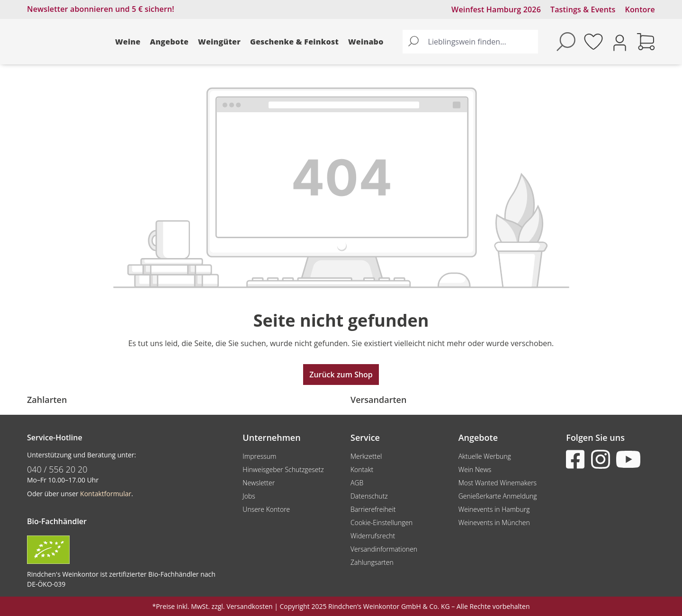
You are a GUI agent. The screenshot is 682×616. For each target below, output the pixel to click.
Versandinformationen (384, 549)
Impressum (259, 456)
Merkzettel (366, 456)
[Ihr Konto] (620, 42)
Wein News (475, 469)
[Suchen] (413, 42)
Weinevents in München (494, 522)
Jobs (249, 496)
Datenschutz (369, 496)
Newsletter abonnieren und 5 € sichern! (101, 9)
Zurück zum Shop (341, 375)
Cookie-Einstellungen (381, 522)
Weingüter (219, 42)
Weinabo (366, 42)
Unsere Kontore (266, 509)
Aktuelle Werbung (485, 456)
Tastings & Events (583, 9)
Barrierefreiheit (373, 509)
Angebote (170, 42)
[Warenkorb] (646, 42)
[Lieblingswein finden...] (481, 42)
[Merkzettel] (593, 42)
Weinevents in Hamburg (494, 509)
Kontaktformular (106, 494)
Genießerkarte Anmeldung (498, 496)
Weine (128, 42)
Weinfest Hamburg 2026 (496, 9)
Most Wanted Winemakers (498, 483)
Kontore (640, 9)
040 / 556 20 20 (57, 469)
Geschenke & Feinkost (294, 42)
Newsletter (259, 483)
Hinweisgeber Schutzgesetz (283, 469)
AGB (357, 483)
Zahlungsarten (372, 562)
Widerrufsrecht (373, 536)
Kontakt (362, 469)
